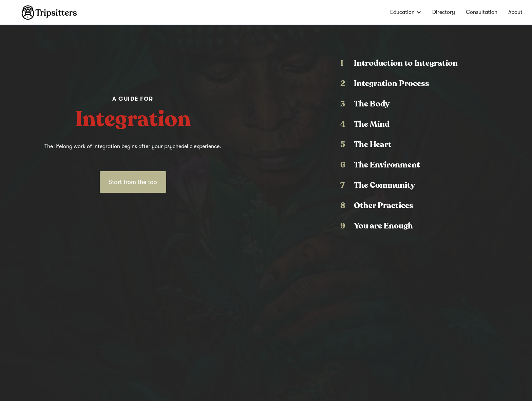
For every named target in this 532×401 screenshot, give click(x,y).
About (515, 12)
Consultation (482, 12)
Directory (444, 12)
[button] (406, 12)
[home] (38, 10)
